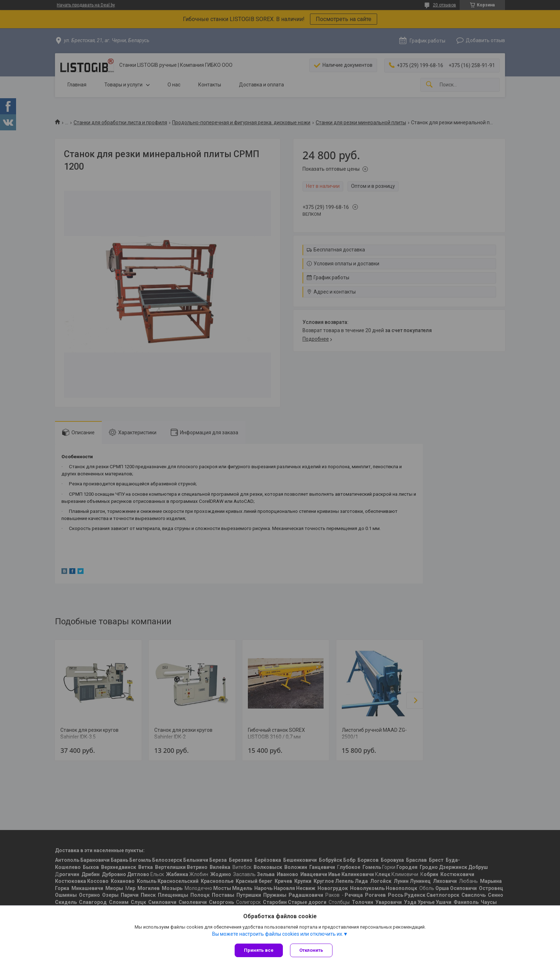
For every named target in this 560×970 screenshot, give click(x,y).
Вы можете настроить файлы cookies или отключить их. (278, 934)
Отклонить (311, 950)
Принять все (259, 950)
